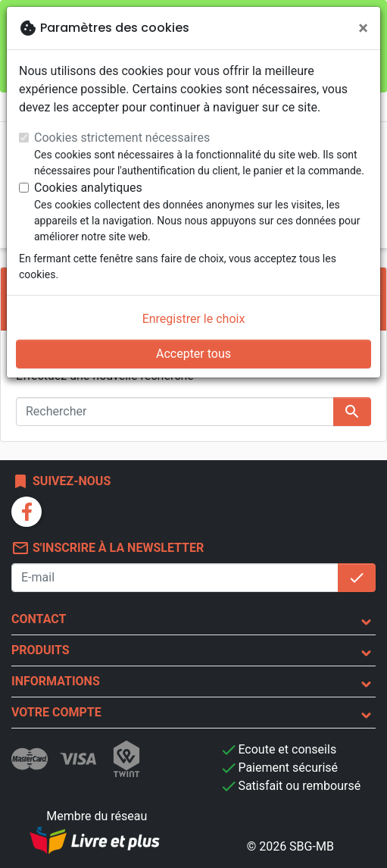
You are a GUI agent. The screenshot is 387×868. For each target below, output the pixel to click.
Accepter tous (193, 354)
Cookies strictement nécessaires (122, 138)
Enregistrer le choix (194, 319)
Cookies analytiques (88, 188)
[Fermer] (363, 28)
